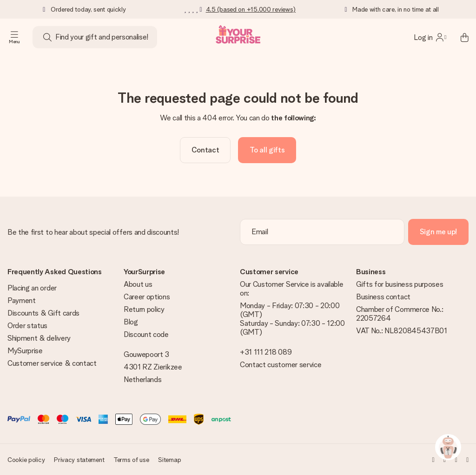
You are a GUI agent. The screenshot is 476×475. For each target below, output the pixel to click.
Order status (27, 326)
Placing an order (32, 288)
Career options (147, 297)
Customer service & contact (52, 363)
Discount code (146, 334)
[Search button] (47, 37)
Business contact (383, 297)
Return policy (144, 309)
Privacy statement (79, 460)
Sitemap (169, 460)
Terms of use (131, 460)
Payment (22, 300)
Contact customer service (281, 365)
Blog (131, 322)
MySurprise (25, 351)
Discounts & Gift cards (43, 313)
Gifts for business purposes (400, 284)
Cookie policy (26, 460)
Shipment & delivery (39, 338)
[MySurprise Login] (430, 37)
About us (138, 284)
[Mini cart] (459, 37)
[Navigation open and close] (14, 37)
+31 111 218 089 (266, 352)
